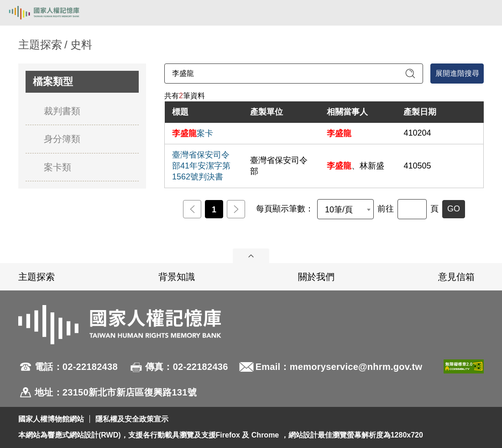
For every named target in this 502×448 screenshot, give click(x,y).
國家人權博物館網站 (51, 419)
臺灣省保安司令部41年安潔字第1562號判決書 (201, 166)
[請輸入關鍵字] (294, 74)
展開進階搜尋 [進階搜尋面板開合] (457, 73)
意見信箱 (456, 277)
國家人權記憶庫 (53, 13)
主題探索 (37, 277)
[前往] (412, 209)
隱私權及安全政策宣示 (132, 419)
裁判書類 (62, 111)
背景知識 (177, 277)
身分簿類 (62, 139)
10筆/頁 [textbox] (339, 210)
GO (454, 209)
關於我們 (316, 277)
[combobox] (345, 209)
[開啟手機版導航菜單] (485, 13)
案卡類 (58, 167)
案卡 (193, 133)
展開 (251, 256)
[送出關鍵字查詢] (410, 74)
